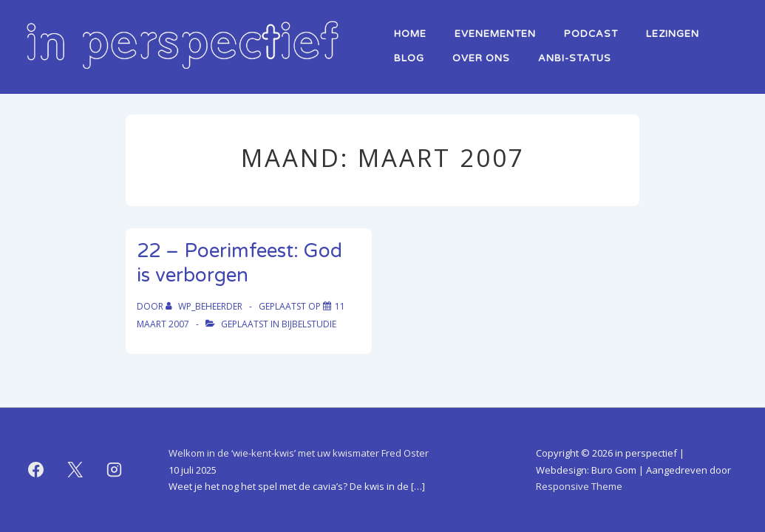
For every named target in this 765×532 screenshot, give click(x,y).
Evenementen (495, 34)
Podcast (591, 34)
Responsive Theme (579, 486)
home (410, 34)
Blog (409, 58)
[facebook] (36, 470)
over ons (481, 58)
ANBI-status (575, 58)
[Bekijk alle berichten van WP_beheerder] (205, 306)
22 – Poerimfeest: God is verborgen (239, 263)
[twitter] (75, 470)
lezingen (673, 34)
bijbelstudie (309, 324)
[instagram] (115, 470)
